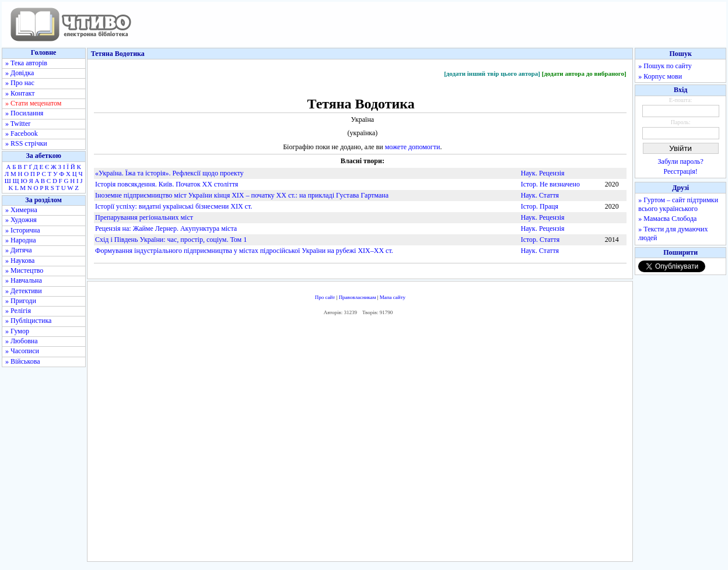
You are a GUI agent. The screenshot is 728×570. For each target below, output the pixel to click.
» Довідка (20, 73)
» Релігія (18, 311)
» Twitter (18, 124)
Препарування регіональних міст (144, 217)
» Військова (23, 361)
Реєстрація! (681, 171)
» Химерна (21, 210)
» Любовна (22, 341)
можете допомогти (413, 147)
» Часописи (22, 351)
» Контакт (20, 93)
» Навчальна (24, 280)
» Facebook (22, 133)
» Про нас (20, 83)
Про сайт (325, 297)
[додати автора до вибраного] (584, 73)
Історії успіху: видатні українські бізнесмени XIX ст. (174, 206)
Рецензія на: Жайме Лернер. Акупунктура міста (166, 228)
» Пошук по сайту (665, 66)
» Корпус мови (660, 76)
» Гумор (17, 331)
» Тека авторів (26, 63)
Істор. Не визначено (550, 184)
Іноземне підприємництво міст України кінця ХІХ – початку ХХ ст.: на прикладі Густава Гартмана (242, 195)
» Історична (23, 230)
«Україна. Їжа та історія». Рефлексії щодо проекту (169, 173)
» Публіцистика (28, 321)
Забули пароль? (681, 161)
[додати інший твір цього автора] (492, 73)
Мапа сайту (393, 297)
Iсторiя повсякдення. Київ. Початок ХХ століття (167, 184)
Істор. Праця (540, 206)
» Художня (21, 220)
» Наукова (20, 261)
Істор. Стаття (540, 240)
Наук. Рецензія (543, 173)
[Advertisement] (360, 442)
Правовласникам (358, 297)
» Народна (21, 240)
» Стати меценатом (33, 103)
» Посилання (24, 113)
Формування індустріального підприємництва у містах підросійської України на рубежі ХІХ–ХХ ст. (244, 251)
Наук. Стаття (540, 195)
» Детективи (24, 291)
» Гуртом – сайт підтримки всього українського (678, 204)
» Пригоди (21, 301)
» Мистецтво (24, 270)
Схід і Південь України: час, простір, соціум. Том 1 (171, 240)
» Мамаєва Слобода (667, 219)
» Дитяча (19, 250)
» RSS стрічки (26, 143)
